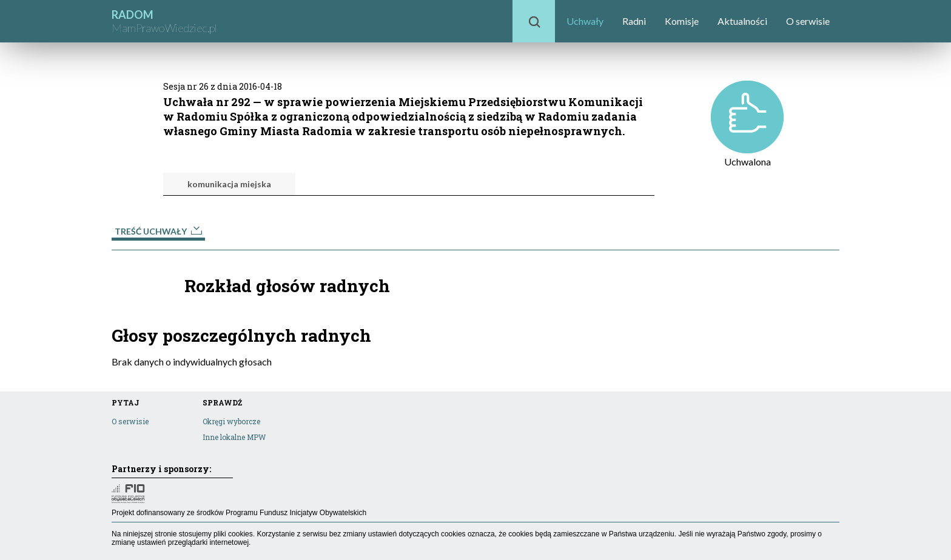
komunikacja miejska (229, 184)
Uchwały (585, 21)
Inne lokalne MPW (234, 437)
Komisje (682, 21)
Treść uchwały (158, 231)
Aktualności (742, 21)
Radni (634, 21)
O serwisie (808, 21)
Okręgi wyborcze (231, 421)
